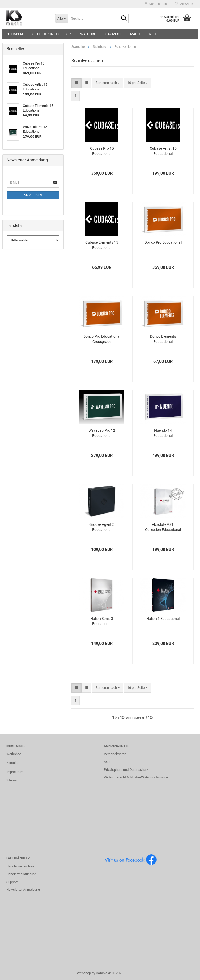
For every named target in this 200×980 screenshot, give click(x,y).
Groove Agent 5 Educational (102, 527)
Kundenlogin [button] (156, 4)
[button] (76, 83)
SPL (69, 34)
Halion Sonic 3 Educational (102, 621)
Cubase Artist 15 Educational (163, 151)
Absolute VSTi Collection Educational (163, 527)
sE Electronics (45, 34)
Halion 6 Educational (163, 619)
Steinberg (16, 34)
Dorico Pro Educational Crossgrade (102, 339)
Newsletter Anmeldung (23, 889)
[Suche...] (61, 18)
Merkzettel (184, 4)
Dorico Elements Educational (163, 339)
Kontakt (12, 763)
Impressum (15, 772)
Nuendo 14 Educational (163, 433)
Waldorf (88, 34)
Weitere (155, 34)
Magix (135, 34)
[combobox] (108, 83)
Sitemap (12, 780)
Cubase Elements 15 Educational (102, 245)
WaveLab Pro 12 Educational (102, 433)
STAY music (113, 34)
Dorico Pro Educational (163, 242)
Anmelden (33, 195)
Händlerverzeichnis (20, 866)
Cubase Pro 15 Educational (102, 151)
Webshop (84, 973)
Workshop (14, 754)
